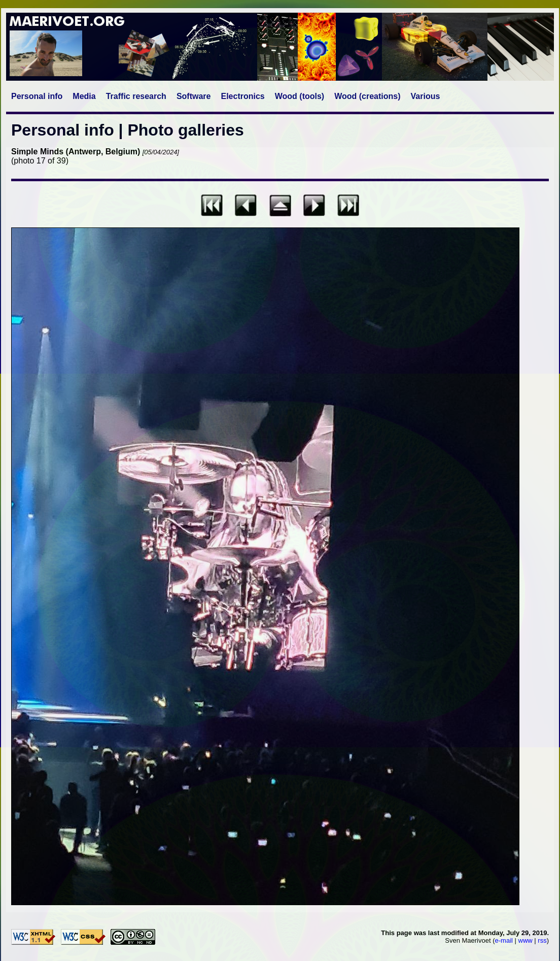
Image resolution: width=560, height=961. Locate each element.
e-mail (504, 940)
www (526, 940)
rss (542, 940)
